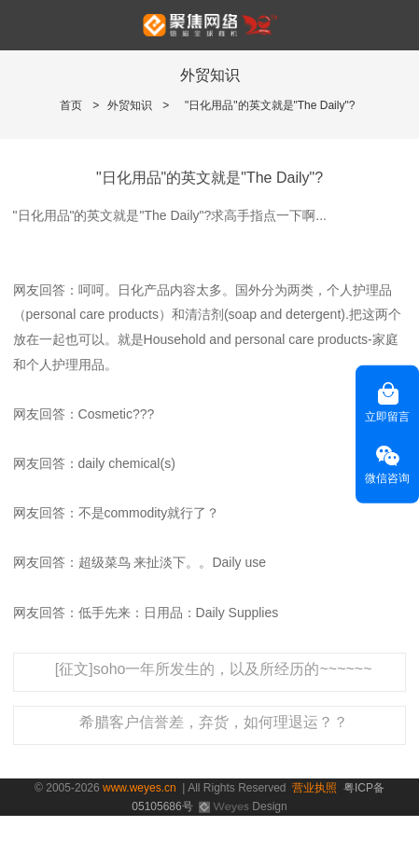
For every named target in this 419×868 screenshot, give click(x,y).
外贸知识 (130, 105)
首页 (71, 105)
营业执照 (314, 788)
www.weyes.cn (140, 788)
